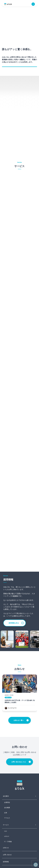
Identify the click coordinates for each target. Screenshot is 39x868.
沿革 (6, 813)
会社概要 (7, 808)
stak (6, 831)
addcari (7, 836)
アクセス (7, 818)
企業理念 (7, 802)
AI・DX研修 (8, 842)
